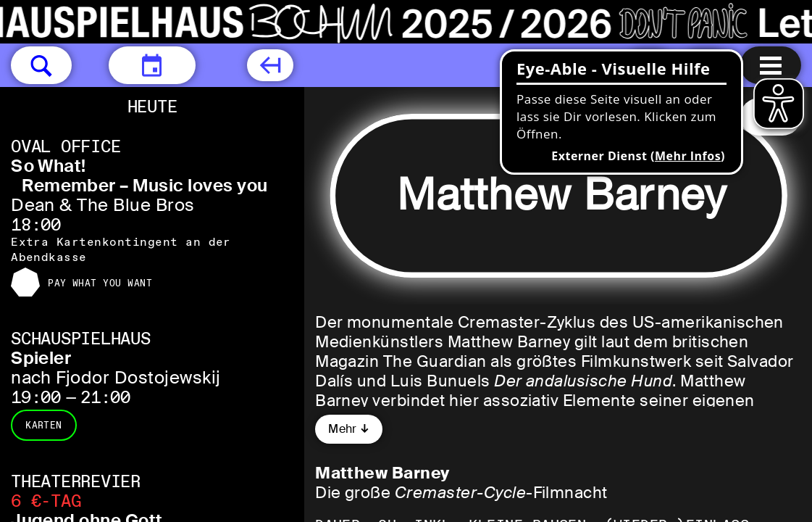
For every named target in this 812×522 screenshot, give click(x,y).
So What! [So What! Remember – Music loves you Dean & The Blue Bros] (49, 166)
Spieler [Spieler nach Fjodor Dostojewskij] (41, 358)
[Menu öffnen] (771, 65)
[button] (41, 65)
